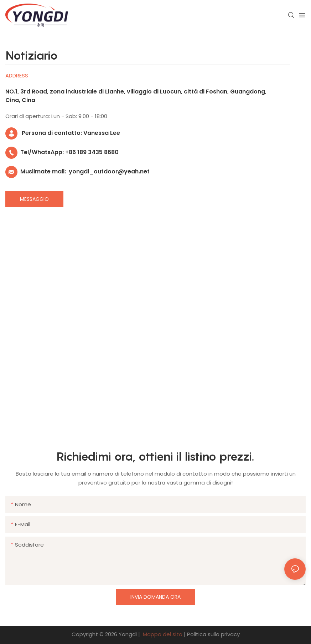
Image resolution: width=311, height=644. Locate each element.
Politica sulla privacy (213, 634)
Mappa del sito (163, 634)
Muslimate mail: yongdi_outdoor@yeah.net (77, 171)
